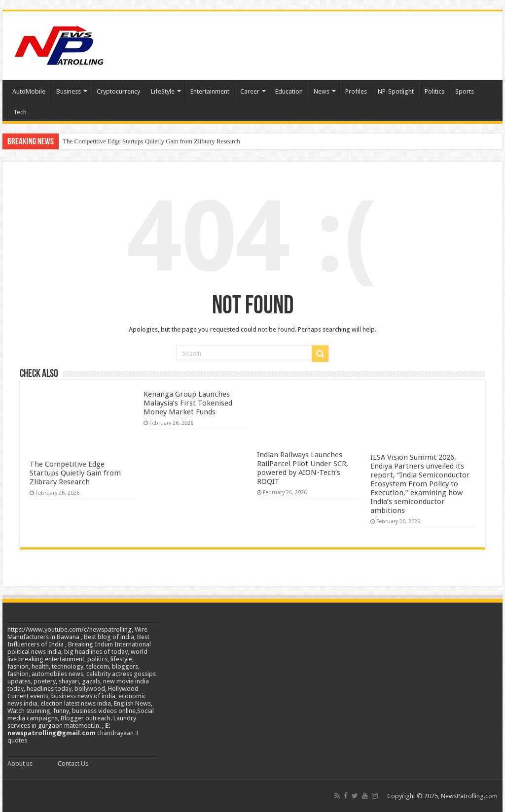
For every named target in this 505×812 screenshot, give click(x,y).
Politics (434, 91)
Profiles (356, 91)
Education (289, 91)
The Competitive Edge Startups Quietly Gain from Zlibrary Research (151, 141)
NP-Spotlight (396, 91)
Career (250, 91)
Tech (20, 112)
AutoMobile (29, 91)
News (322, 91)
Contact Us (73, 763)
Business (69, 91)
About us (20, 763)
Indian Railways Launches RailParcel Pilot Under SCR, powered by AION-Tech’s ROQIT (303, 468)
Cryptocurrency (118, 91)
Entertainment (210, 91)
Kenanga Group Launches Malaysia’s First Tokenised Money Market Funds (188, 403)
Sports (465, 91)
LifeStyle (163, 91)
